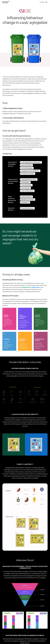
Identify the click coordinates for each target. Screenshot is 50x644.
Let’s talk (42, 2)
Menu (46, 2)
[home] (21, 2)
